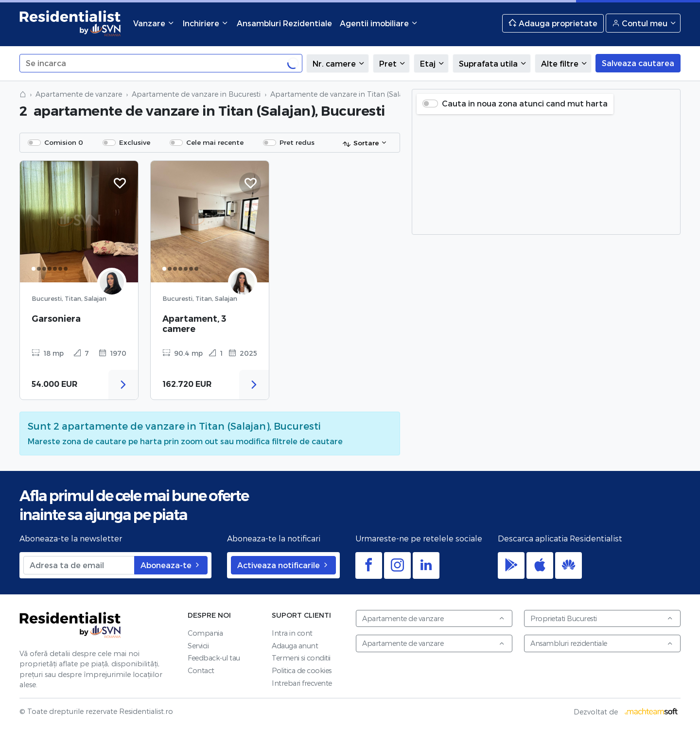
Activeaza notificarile (283, 565)
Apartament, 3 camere (194, 324)
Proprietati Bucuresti (602, 618)
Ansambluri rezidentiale (602, 643)
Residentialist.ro (70, 23)
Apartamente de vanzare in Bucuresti (196, 94)
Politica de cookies (302, 670)
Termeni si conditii (301, 658)
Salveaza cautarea (638, 63)
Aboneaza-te (171, 565)
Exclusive (135, 142)
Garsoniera (56, 319)
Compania (205, 633)
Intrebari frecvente (302, 683)
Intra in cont (292, 633)
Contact (201, 670)
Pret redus (297, 142)
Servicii (198, 646)
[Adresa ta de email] (79, 565)
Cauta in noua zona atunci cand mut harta (525, 103)
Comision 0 (64, 142)
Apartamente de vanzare (79, 94)
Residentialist (70, 625)
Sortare (360, 143)
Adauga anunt (295, 646)
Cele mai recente (215, 142)
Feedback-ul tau (214, 658)
